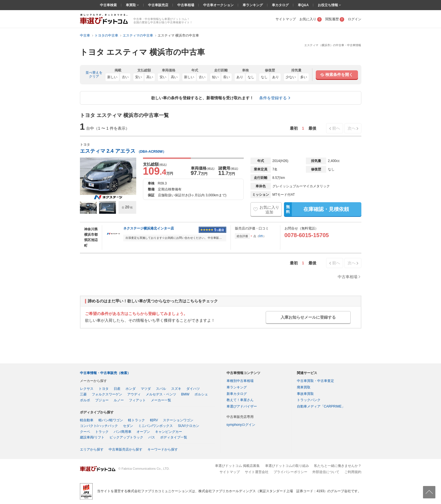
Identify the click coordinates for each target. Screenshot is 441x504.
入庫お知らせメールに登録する (308, 317)
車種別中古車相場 (240, 381)
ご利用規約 (353, 472)
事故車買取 (305, 394)
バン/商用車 (123, 432)
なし (251, 77)
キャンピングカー (169, 432)
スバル (161, 389)
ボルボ (85, 400)
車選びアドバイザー (242, 406)
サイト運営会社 (257, 472)
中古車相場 (186, 5)
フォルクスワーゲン (107, 394)
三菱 (83, 394)
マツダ (146, 389)
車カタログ (280, 5)
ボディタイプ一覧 (174, 437)
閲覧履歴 (335, 19)
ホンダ (131, 389)
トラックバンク (309, 400)
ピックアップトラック (126, 437)
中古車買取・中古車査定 (315, 381)
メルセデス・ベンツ (161, 394)
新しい (112, 77)
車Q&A (303, 5)
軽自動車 (87, 420)
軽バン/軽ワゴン (111, 420)
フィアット (137, 400)
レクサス (87, 389)
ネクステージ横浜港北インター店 (149, 229)
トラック (102, 432)
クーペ (85, 432)
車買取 (131, 5)
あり (240, 77)
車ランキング (253, 5)
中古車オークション (218, 5)
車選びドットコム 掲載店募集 (237, 466)
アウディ (134, 394)
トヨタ (104, 389)
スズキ (176, 389)
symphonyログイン (241, 425)
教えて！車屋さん (240, 400)
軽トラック (136, 420)
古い (125, 77)
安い (138, 77)
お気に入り (311, 19)
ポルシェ (201, 394)
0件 (261, 236)
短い (215, 77)
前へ (336, 128)
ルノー (119, 400)
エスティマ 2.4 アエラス (123, 151)
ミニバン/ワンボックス (155, 426)
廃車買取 (304, 387)
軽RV (154, 420)
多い (304, 77)
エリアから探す (92, 449)
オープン (143, 432)
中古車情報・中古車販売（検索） (105, 373)
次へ (352, 128)
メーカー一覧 (161, 400)
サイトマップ (286, 19)
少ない (291, 77)
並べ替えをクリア (94, 75)
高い (150, 77)
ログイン (355, 19)
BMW (185, 394)
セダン (128, 426)
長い (227, 77)
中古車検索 (108, 5)
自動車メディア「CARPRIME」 (321, 406)
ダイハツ (193, 389)
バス (152, 437)
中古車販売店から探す (126, 449)
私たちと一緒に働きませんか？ (338, 466)
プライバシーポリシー (290, 472)
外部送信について (326, 472)
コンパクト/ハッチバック (99, 426)
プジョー (102, 400)
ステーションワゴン (178, 420)
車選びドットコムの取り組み (287, 466)
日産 (117, 389)
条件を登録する (273, 98)
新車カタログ (237, 394)
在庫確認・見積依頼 (316, 209)
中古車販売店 (158, 5)
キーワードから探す (163, 449)
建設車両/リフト (92, 437)
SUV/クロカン (189, 426)
